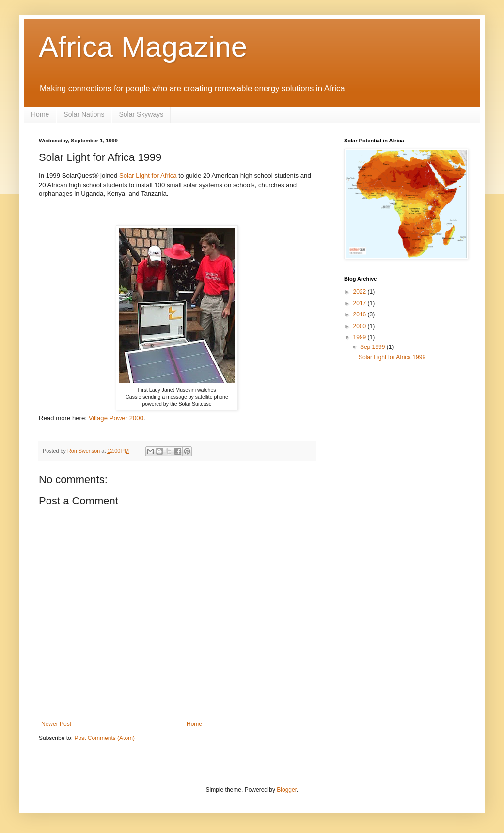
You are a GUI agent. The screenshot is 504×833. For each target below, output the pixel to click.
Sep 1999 (373, 347)
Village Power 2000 (116, 418)
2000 (361, 326)
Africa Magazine (143, 47)
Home (40, 114)
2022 (361, 292)
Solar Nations (84, 114)
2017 (361, 303)
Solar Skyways (141, 114)
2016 (361, 314)
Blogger (287, 790)
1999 (361, 337)
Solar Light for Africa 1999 (392, 357)
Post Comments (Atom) (104, 738)
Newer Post (56, 724)
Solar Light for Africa (148, 176)
